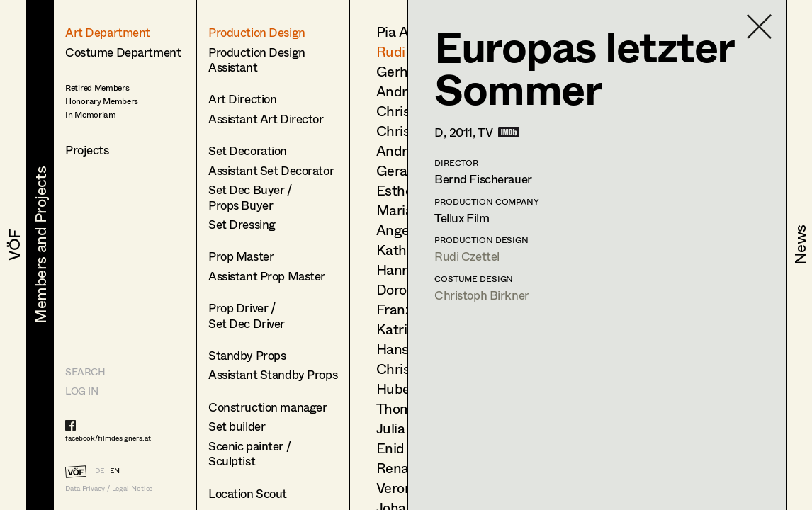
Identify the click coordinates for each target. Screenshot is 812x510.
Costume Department (123, 52)
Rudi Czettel (467, 256)
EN (115, 470)
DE (100, 470)
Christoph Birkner (482, 295)
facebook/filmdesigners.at (108, 438)
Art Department (108, 32)
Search (85, 372)
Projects (87, 150)
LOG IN (81, 391)
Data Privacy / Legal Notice (109, 488)
